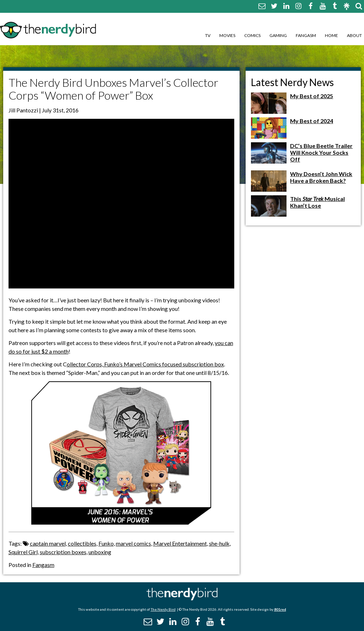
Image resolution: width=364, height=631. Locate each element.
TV (208, 35)
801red (280, 609)
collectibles (82, 543)
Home (331, 35)
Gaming (278, 35)
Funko (106, 543)
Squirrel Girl (23, 552)
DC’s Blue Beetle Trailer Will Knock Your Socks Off (321, 152)
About (354, 35)
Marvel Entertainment (180, 543)
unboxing (100, 552)
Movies (227, 35)
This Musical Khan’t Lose (317, 202)
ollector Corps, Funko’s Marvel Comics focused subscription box (145, 364)
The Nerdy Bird (163, 609)
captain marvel (48, 543)
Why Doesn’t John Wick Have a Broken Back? (321, 177)
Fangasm (306, 35)
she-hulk (219, 543)
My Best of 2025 (312, 96)
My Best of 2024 (312, 121)
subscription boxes (63, 552)
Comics (252, 35)
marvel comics (133, 543)
